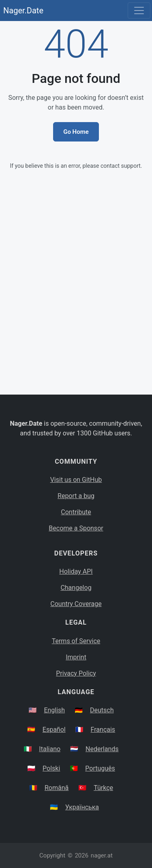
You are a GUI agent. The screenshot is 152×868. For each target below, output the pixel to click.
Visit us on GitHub (76, 480)
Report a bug (76, 496)
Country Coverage (76, 604)
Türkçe (103, 788)
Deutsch (102, 710)
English (54, 710)
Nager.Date (23, 11)
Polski (51, 768)
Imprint (76, 657)
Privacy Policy (76, 673)
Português (100, 768)
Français (103, 730)
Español (54, 730)
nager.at (102, 855)
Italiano (50, 749)
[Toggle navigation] (139, 11)
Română (57, 788)
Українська (82, 807)
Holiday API (76, 571)
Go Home (76, 132)
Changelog (76, 588)
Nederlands (102, 749)
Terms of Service (76, 641)
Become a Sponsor (76, 528)
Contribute (76, 512)
